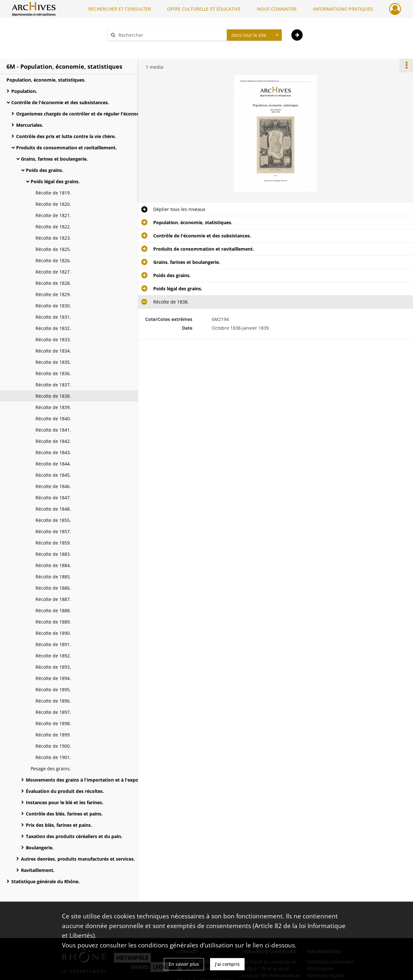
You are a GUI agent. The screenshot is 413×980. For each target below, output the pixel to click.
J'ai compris (227, 964)
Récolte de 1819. (53, 193)
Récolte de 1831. (53, 317)
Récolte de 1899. (53, 735)
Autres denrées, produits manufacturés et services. (78, 859)
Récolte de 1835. (53, 362)
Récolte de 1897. (53, 712)
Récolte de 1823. (53, 238)
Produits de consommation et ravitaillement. (66, 148)
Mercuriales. (30, 125)
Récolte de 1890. (53, 633)
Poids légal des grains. (55, 181)
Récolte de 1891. (53, 644)
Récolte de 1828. (53, 283)
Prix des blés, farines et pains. (59, 825)
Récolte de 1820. (53, 204)
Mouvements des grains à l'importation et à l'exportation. (90, 780)
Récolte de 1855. (53, 520)
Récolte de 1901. (53, 757)
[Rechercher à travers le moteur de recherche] (170, 35)
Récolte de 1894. (53, 678)
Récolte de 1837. (53, 385)
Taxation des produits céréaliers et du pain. (74, 836)
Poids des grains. (45, 170)
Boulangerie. (40, 848)
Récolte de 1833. (53, 340)
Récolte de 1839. (53, 407)
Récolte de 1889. (53, 622)
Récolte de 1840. (53, 419)
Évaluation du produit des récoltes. (65, 791)
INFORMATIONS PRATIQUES (343, 9)
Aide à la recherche (132, 46)
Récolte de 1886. (53, 588)
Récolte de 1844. (53, 464)
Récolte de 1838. (53, 396)
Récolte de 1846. (53, 486)
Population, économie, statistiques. (46, 80)
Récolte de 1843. (53, 452)
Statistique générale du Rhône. (45, 881)
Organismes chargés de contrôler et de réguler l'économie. (81, 114)
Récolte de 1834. (53, 351)
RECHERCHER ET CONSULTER (120, 9)
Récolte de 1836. (53, 373)
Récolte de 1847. (53, 498)
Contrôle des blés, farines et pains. (64, 814)
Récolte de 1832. (53, 328)
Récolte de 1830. (53, 306)
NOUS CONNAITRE (277, 9)
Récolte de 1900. (53, 746)
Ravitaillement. (38, 870)
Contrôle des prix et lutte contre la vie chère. (66, 136)
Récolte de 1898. (53, 723)
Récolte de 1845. (53, 475)
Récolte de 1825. (53, 249)
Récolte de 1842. (53, 441)
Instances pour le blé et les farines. (65, 802)
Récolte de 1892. (53, 656)
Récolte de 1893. (53, 667)
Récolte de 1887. (53, 599)
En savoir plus (184, 964)
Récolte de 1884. (53, 565)
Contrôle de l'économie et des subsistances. (60, 102)
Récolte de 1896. (53, 701)
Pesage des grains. (51, 769)
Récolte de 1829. (53, 294)
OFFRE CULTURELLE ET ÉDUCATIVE (204, 9)
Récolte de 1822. (53, 227)
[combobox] (254, 35)
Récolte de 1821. (53, 215)
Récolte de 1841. (53, 430)
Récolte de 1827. (53, 272)
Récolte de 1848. (53, 509)
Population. (24, 91)
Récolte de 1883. (53, 554)
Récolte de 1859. (53, 543)
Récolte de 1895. (53, 690)
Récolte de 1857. (53, 531)
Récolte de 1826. (53, 260)
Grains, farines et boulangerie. (54, 159)
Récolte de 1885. (53, 577)
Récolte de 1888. (53, 610)
